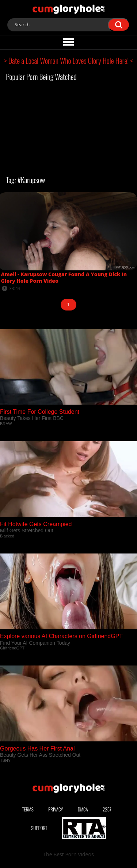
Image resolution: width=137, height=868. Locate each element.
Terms (28, 809)
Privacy (56, 809)
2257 (107, 809)
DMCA (83, 809)
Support (39, 828)
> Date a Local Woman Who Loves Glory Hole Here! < (69, 61)
